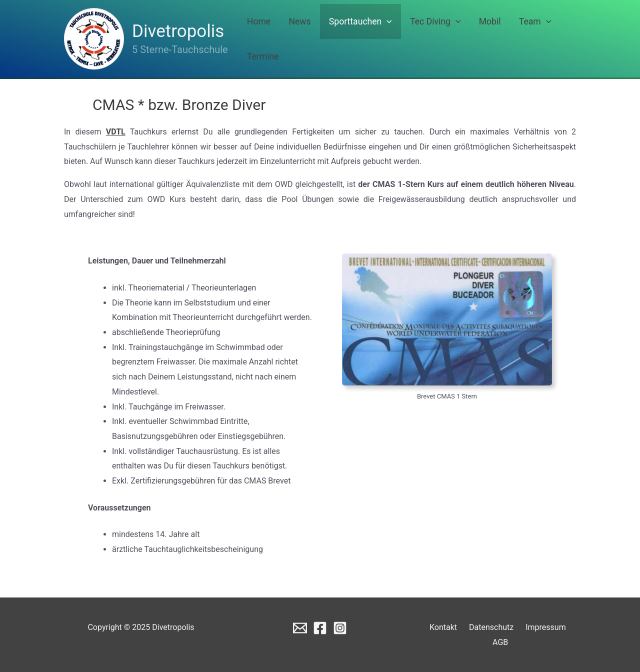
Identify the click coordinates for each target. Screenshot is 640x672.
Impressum (531, 627)
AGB (567, 627)
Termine (556, 39)
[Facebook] (320, 628)
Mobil (479, 39)
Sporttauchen (368, 39)
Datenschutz (481, 627)
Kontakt (437, 627)
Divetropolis (178, 31)
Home (285, 39)
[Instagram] (340, 628)
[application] (395, 39)
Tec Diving (434, 39)
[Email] (300, 628)
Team (515, 39)
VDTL (116, 132)
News (317, 39)
